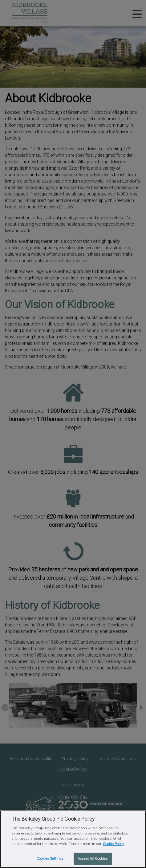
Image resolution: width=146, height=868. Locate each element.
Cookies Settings (50, 858)
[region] (73, 839)
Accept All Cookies (93, 858)
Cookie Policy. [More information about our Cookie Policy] (114, 844)
